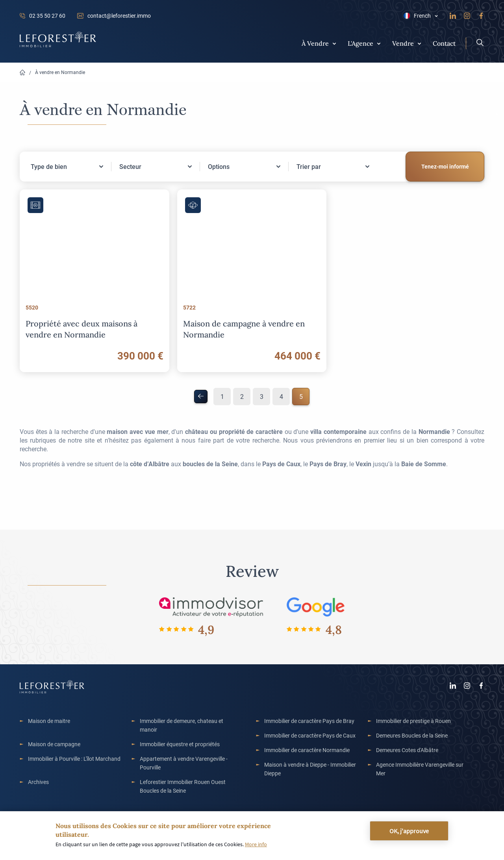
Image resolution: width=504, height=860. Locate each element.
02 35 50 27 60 (47, 16)
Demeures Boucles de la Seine (412, 735)
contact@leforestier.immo (119, 16)
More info (256, 844)
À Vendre (315, 43)
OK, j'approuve (409, 831)
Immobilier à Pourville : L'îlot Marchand (74, 759)
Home (22, 73)
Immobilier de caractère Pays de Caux (310, 735)
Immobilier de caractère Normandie (307, 750)
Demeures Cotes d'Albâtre (407, 750)
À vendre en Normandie (60, 72)
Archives (38, 782)
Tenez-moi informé (445, 166)
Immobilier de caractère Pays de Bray (309, 721)
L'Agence (360, 43)
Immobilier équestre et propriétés (180, 744)
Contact (444, 43)
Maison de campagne (54, 744)
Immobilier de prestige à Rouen (413, 721)
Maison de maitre (49, 721)
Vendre (403, 43)
